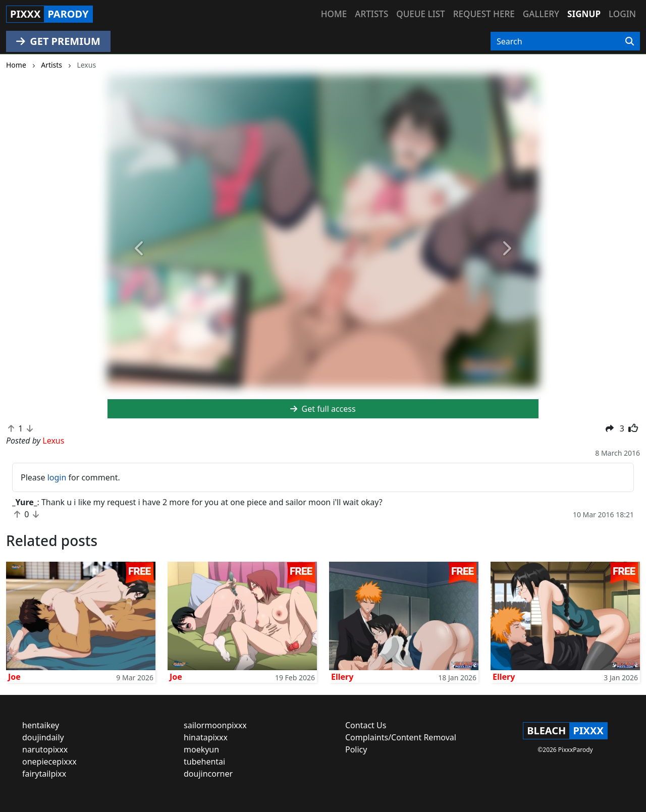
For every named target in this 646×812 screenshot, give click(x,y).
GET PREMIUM (58, 41)
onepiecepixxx (49, 762)
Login (622, 14)
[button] (140, 249)
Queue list (420, 14)
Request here (484, 14)
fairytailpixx (44, 774)
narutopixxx (45, 749)
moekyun (201, 749)
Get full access (323, 409)
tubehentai (204, 762)
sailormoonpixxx (215, 725)
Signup (584, 14)
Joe (14, 677)
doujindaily (43, 737)
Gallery (541, 14)
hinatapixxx (206, 737)
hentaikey (41, 725)
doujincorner (208, 774)
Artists (371, 14)
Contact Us (366, 725)
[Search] (630, 41)
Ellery (342, 677)
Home (334, 14)
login (57, 477)
